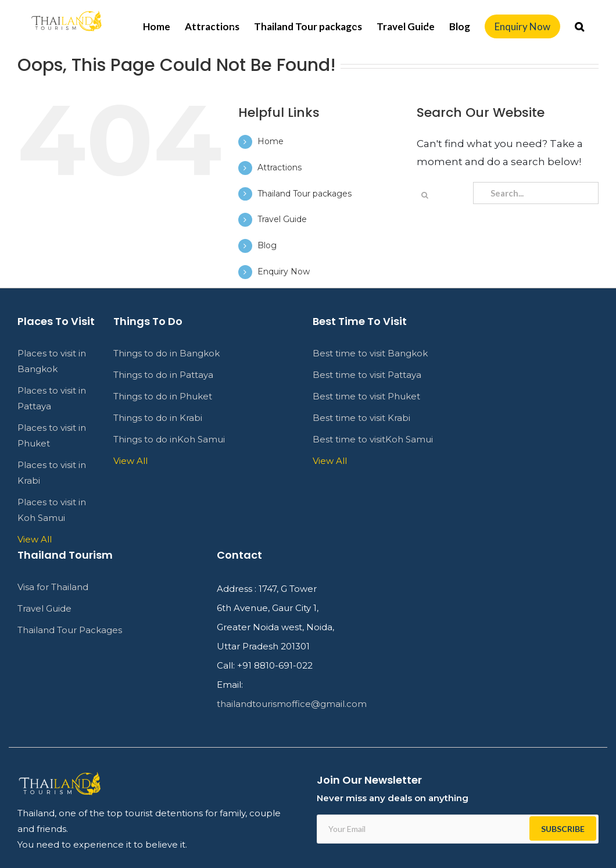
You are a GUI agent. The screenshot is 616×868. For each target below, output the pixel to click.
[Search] (579, 26)
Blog (267, 245)
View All (35, 539)
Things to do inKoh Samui (169, 439)
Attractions (280, 167)
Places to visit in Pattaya (52, 398)
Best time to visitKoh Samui (373, 439)
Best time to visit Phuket (366, 396)
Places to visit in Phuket (52, 435)
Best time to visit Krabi (361, 418)
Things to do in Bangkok (166, 353)
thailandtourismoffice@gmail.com (292, 704)
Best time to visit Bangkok (370, 353)
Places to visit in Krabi (52, 473)
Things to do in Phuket (163, 396)
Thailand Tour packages (305, 194)
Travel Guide (282, 219)
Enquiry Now (284, 272)
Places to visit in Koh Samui (52, 510)
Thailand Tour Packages (70, 630)
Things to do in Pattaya (163, 375)
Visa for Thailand (53, 587)
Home (271, 141)
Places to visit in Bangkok (52, 361)
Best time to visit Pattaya (367, 375)
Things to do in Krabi (158, 418)
